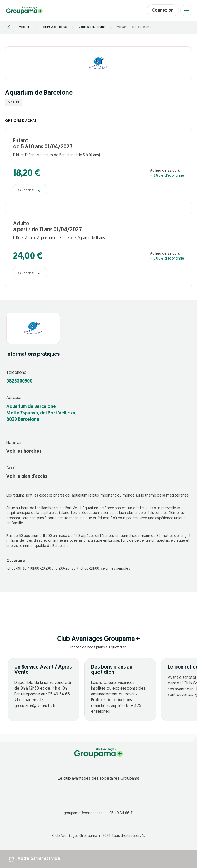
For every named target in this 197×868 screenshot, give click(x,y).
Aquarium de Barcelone (134, 27)
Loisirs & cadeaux (54, 27)
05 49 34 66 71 (121, 813)
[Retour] (9, 27)
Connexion (163, 11)
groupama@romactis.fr (83, 813)
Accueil (24, 27)
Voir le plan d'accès (27, 477)
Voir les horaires (24, 451)
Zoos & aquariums (92, 27)
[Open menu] (186, 11)
